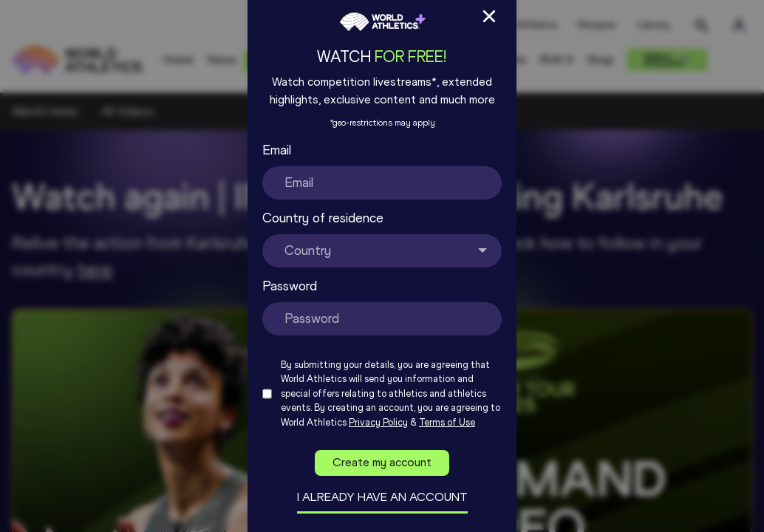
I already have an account (382, 497)
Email (277, 150)
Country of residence (323, 218)
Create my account (382, 462)
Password (290, 286)
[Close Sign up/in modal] (489, 16)
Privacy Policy (378, 422)
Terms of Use (447, 422)
